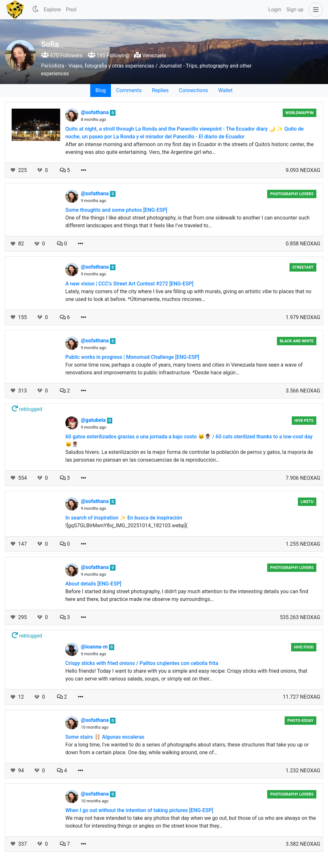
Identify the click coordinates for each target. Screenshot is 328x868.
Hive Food (304, 647)
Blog (101, 90)
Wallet (225, 90)
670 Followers (62, 55)
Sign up (295, 10)
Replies (160, 90)
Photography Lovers (292, 194)
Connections (193, 90)
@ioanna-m (95, 647)
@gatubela (94, 420)
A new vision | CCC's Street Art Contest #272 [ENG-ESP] (129, 284)
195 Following (108, 55)
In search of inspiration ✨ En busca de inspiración (124, 518)
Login (275, 10)
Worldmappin (299, 113)
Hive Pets (304, 421)
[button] (314, 10)
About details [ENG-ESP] (93, 584)
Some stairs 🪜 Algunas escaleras (105, 737)
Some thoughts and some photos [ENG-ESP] (116, 210)
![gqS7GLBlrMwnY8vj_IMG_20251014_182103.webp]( (126, 525)
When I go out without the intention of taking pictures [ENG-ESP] (139, 810)
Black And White (297, 341)
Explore (52, 10)
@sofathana (95, 112)
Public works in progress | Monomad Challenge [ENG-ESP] (132, 357)
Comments (129, 90)
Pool (71, 10)
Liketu (307, 502)
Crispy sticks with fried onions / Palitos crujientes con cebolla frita (142, 663)
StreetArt (303, 267)
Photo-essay (301, 721)
